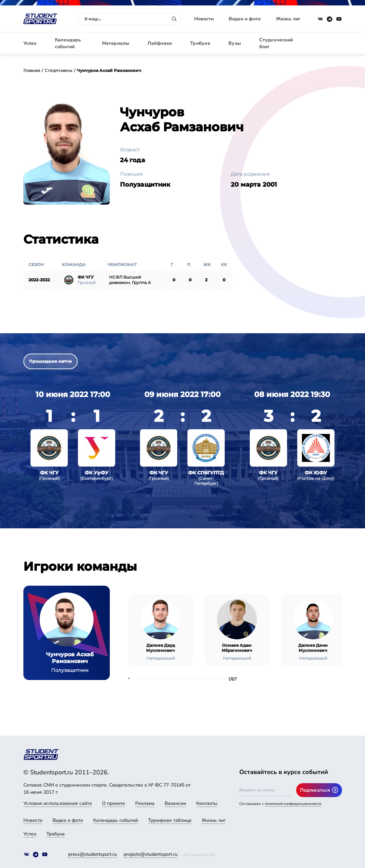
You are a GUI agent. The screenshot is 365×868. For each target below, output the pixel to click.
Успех (30, 43)
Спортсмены (58, 70)
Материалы (116, 43)
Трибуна (200, 43)
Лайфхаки (160, 43)
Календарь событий (68, 43)
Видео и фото (245, 19)
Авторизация (327, 43)
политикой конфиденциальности (293, 804)
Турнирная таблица (170, 820)
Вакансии (175, 803)
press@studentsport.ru (93, 854)
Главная (32, 70)
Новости (204, 19)
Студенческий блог (276, 43)
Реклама (145, 803)
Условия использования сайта (58, 803)
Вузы (235, 43)
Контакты (207, 803)
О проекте (114, 803)
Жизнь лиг (288, 19)
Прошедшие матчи (50, 361)
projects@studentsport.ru (151, 854)
